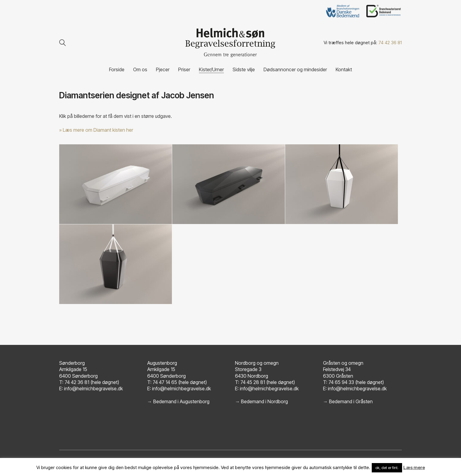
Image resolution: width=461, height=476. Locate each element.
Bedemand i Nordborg (264, 401)
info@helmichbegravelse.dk (93, 388)
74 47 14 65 (165, 382)
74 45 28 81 (253, 382)
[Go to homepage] (230, 43)
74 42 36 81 (390, 43)
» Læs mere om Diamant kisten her (96, 130)
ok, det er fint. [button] (387, 468)
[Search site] (63, 43)
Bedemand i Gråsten (351, 401)
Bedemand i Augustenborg (181, 401)
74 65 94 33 (341, 382)
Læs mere (414, 467)
